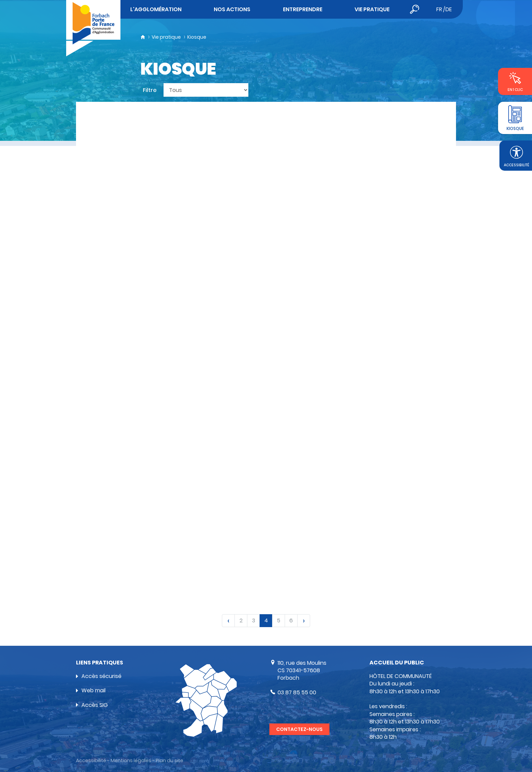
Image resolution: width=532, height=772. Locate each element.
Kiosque (197, 37)
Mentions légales (131, 761)
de (449, 9)
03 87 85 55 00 (297, 692)
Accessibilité (91, 761)
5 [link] (279, 620)
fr (439, 9)
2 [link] (241, 620)
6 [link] (291, 620)
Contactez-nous (299, 729)
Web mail (93, 690)
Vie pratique (166, 37)
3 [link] (254, 620)
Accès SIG (95, 705)
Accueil (143, 37)
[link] (228, 621)
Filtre (150, 90)
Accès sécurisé (101, 676)
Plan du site (169, 761)
